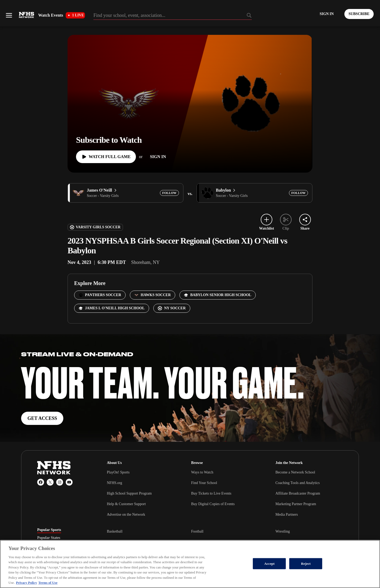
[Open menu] (9, 15)
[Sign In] (158, 157)
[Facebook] (41, 482)
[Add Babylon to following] (298, 193)
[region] (190, 564)
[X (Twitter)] (50, 482)
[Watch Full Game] (106, 157)
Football (197, 531)
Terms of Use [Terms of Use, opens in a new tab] (48, 583)
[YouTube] (69, 482)
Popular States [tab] (49, 538)
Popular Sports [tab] (49, 530)
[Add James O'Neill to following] (169, 193)
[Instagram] (60, 482)
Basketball (115, 531)
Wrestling (283, 531)
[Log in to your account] (327, 14)
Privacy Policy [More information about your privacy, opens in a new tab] (26, 583)
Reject (306, 564)
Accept (269, 564)
